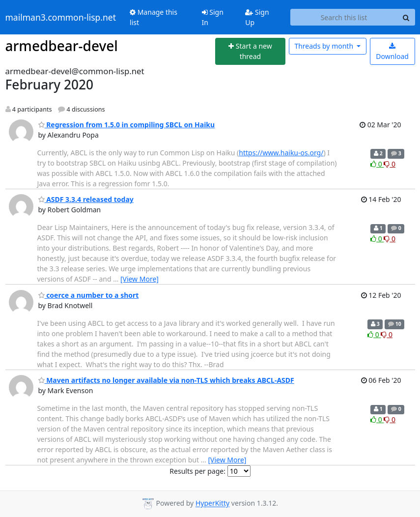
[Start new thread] (250, 51)
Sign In (213, 17)
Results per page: (197, 471)
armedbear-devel (62, 46)
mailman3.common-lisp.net (61, 17)
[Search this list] (344, 17)
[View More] (140, 279)
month (324, 46)
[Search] (406, 17)
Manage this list (154, 17)
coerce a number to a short (89, 295)
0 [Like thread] (377, 164)
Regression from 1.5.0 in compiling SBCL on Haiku (127, 125)
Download (392, 52)
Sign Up (257, 17)
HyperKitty (212, 503)
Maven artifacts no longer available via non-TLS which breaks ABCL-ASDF (166, 380)
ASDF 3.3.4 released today (86, 199)
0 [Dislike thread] (390, 164)
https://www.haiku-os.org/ (281, 153)
